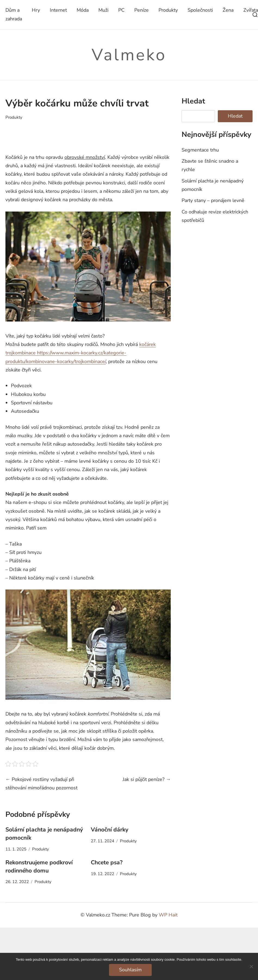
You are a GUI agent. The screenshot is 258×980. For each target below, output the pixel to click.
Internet (58, 10)
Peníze (142, 10)
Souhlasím (130, 970)
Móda (83, 10)
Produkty (168, 10)
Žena (228, 10)
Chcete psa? (107, 862)
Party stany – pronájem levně (213, 200)
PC (121, 10)
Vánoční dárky (110, 830)
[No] (251, 966)
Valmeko (129, 55)
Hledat (193, 101)
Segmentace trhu (200, 150)
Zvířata (251, 10)
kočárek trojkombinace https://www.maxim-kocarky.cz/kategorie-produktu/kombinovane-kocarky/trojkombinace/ (81, 353)
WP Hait (168, 915)
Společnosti (200, 10)
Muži (103, 10)
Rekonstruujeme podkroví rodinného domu (39, 866)
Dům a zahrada (14, 14)
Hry (36, 10)
